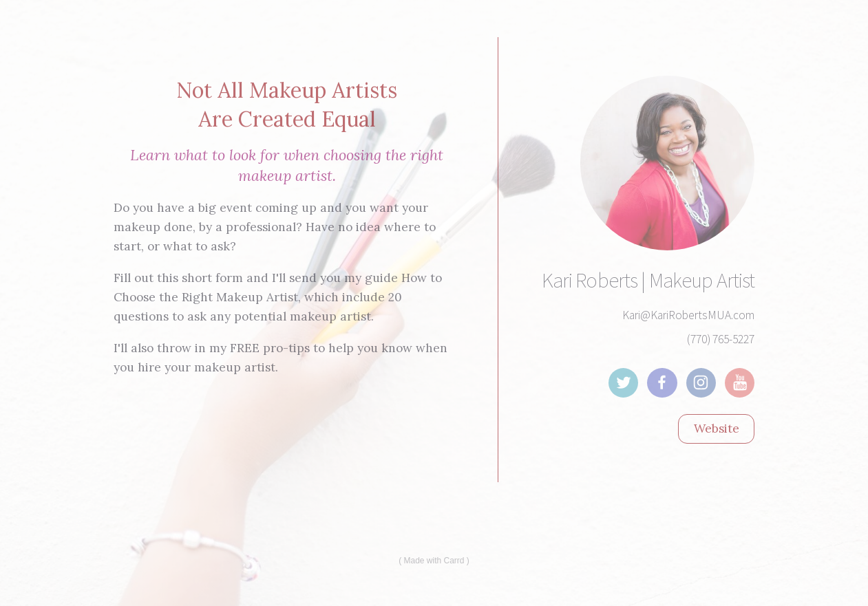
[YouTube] (740, 383)
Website (717, 429)
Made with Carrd (434, 561)
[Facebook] (662, 383)
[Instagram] (701, 383)
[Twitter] (623, 383)
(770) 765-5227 (721, 339)
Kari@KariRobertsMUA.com (688, 315)
